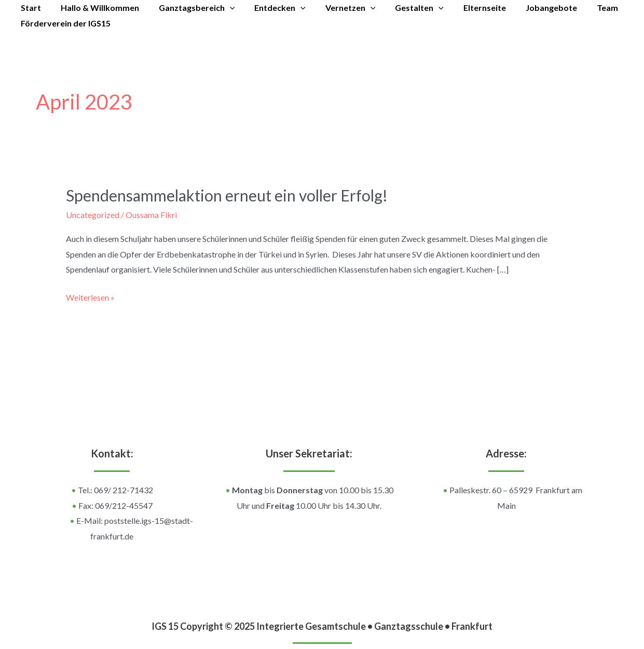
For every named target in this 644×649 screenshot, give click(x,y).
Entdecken (269, 8)
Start (29, 8)
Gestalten (402, 8)
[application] (222, 8)
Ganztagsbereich (189, 8)
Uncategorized (93, 215)
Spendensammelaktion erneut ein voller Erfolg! (227, 195)
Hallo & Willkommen (95, 8)
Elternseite (464, 8)
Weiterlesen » (90, 296)
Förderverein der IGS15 (64, 23)
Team (581, 8)
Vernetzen (337, 8)
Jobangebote (528, 8)
